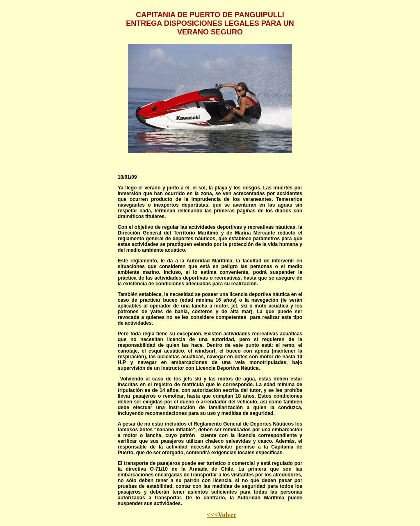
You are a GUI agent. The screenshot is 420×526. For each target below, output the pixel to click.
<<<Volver (221, 515)
